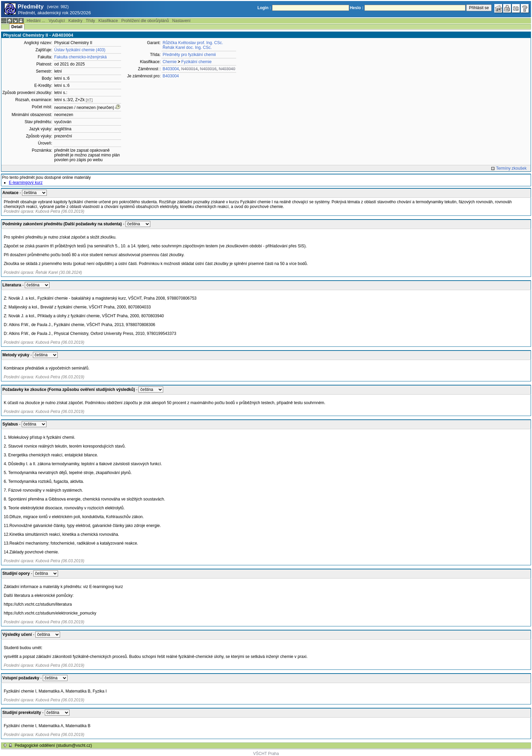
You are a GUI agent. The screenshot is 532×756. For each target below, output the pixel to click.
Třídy (90, 21)
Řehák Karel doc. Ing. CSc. (187, 48)
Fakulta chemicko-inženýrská (81, 57)
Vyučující (57, 21)
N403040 (227, 69)
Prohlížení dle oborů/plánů (145, 21)
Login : (264, 8)
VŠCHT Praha (266, 754)
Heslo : (357, 8)
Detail (17, 27)
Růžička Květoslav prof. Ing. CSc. (193, 43)
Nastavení (182, 21)
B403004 (171, 69)
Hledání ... (36, 21)
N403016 (208, 69)
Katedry (75, 21)
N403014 (189, 69)
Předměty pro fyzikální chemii (189, 55)
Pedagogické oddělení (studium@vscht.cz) (53, 745)
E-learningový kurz (26, 183)
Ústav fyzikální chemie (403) (80, 50)
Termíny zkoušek (511, 168)
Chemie (169, 62)
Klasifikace (108, 21)
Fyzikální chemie (196, 62)
